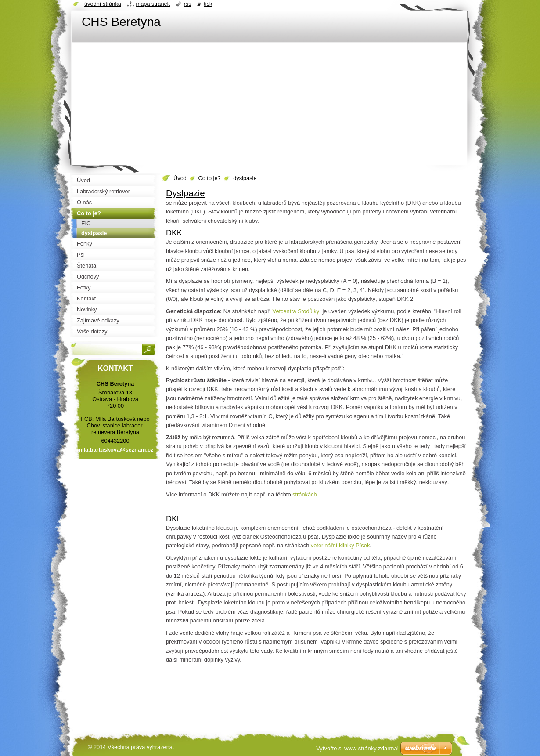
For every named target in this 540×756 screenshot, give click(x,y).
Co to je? (209, 178)
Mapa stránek (153, 4)
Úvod (180, 178)
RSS (188, 4)
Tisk (208, 4)
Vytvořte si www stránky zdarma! (357, 748)
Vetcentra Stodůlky (296, 311)
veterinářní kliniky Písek (340, 545)
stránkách (304, 494)
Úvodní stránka (103, 4)
